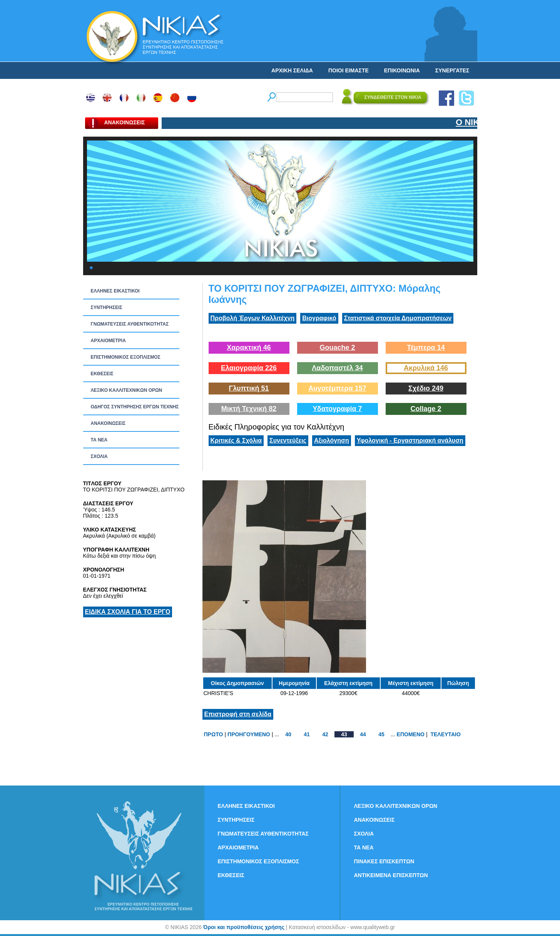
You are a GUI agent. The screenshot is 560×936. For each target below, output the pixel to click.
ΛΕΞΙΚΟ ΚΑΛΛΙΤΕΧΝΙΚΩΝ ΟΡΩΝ (127, 390)
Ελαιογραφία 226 (249, 368)
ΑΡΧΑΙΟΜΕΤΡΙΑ (108, 341)
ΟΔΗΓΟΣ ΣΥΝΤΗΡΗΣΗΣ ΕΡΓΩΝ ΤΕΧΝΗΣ (135, 407)
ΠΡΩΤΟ (214, 734)
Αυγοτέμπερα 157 (337, 388)
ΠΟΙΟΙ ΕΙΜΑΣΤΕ (349, 70)
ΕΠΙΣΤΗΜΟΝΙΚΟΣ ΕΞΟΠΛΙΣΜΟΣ (126, 357)
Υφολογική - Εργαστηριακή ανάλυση (410, 440)
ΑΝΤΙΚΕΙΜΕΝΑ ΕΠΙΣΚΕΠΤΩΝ (391, 875)
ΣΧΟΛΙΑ (99, 456)
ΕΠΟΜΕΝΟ (411, 734)
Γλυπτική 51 (249, 388)
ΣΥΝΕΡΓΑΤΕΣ (452, 70)
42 (325, 734)
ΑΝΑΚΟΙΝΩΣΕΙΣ (108, 423)
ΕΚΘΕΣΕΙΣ (102, 374)
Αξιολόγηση (332, 440)
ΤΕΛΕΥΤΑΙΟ (445, 734)
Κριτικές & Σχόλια (236, 440)
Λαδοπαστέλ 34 (337, 368)
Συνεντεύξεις (288, 440)
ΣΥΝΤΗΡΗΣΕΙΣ (107, 308)
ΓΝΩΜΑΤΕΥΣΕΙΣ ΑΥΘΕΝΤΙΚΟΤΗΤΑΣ (130, 324)
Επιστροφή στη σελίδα (238, 714)
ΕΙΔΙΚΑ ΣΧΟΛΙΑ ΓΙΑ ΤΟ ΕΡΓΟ (128, 612)
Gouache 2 (337, 348)
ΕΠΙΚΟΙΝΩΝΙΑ (402, 70)
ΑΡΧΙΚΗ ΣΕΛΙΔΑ (292, 70)
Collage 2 (426, 409)
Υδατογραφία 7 (337, 409)
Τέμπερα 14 (426, 348)
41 (307, 734)
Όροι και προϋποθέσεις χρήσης (244, 927)
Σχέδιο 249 (426, 388)
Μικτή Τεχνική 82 (249, 409)
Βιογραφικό (319, 318)
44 (363, 734)
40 (288, 734)
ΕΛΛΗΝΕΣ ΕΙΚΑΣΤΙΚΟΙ (115, 291)
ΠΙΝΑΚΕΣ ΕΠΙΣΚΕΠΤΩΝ (384, 861)
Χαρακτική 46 (249, 348)
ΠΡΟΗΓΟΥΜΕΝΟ (249, 734)
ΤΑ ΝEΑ (99, 440)
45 (381, 734)
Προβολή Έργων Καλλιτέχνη (253, 318)
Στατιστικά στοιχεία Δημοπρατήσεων (398, 318)
